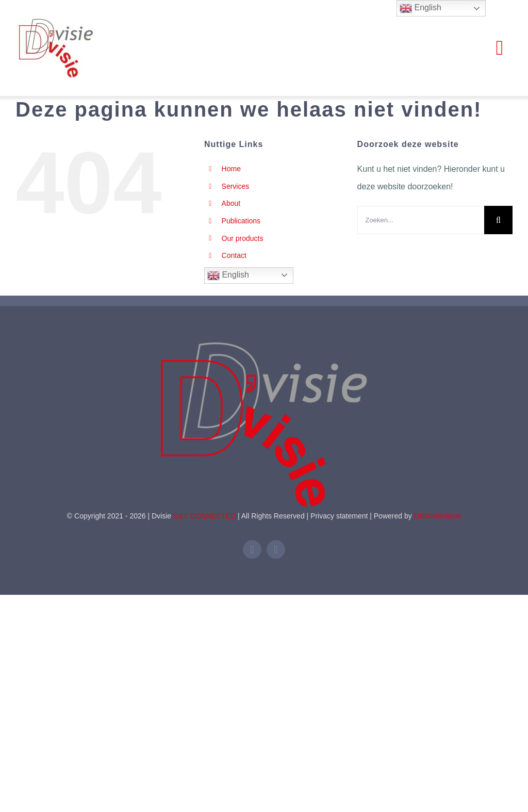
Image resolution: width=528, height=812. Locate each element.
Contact (234, 255)
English (228, 275)
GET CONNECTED (204, 516)
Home (231, 169)
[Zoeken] (498, 220)
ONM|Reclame (438, 516)
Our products (243, 238)
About (231, 203)
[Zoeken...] (421, 220)
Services (236, 186)
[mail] (276, 549)
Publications (241, 221)
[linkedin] (252, 549)
